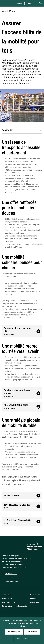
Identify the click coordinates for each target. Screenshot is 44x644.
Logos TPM (35, 602)
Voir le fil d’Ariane (8, 11)
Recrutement (35, 595)
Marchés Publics (8, 602)
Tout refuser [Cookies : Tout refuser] (32, 632)
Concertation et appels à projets (14, 606)
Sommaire (22, 130)
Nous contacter (11, 581)
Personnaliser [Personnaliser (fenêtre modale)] (22, 639)
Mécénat (34, 599)
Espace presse (7, 599)
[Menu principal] (4, 3)
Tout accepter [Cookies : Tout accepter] (14, 632)
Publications (7, 595)
